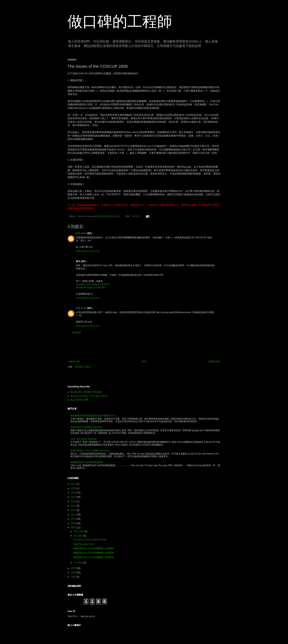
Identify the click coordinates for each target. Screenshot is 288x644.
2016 (74, 497)
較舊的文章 (214, 362)
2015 (74, 501)
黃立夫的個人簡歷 (79, 400)
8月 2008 (78, 536)
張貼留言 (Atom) (83, 367)
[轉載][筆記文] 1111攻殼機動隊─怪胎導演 (94, 557)
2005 (74, 577)
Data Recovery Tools (83, 544)
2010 (74, 519)
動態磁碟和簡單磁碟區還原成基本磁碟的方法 (93, 416)
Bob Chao (81, 233)
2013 (74, 506)
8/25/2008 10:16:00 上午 (88, 251)
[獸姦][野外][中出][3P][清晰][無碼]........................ (94, 462)
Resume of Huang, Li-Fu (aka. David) (89, 396)
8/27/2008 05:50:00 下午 (88, 298)
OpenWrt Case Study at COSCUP (93, 284)
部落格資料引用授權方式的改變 (86, 392)
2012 (74, 510)
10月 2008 (79, 531)
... (79, 616)
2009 (74, 523)
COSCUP (136, 216)
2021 (74, 484)
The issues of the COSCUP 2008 (89, 540)
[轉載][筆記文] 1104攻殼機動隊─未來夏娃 (94, 548)
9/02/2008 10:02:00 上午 (88, 326)
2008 (74, 528)
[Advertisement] (144, 347)
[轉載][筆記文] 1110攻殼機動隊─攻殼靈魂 (94, 553)
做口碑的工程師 (120, 21)
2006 (74, 573)
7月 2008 (78, 563)
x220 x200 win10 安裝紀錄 (84, 439)
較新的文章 (74, 362)
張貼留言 (77, 333)
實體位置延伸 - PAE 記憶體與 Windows (90, 451)
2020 (74, 488)
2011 (74, 515)
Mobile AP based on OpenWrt (91, 287)
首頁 (144, 362)
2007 (74, 568)
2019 (74, 493)
